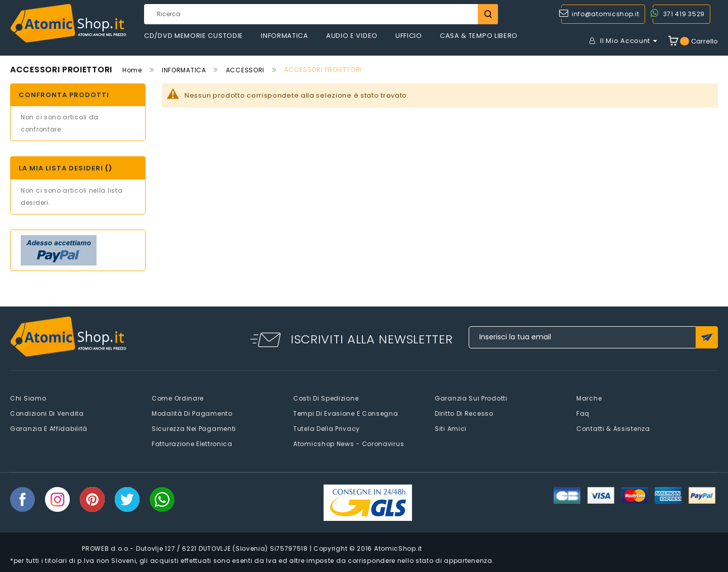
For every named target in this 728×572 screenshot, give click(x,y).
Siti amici (451, 429)
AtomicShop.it (398, 548)
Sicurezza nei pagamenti (194, 429)
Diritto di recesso (464, 413)
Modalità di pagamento (192, 413)
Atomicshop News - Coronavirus (349, 444)
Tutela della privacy (327, 429)
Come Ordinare (178, 398)
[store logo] (68, 24)
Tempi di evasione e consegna (346, 413)
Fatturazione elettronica (192, 444)
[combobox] (321, 14)
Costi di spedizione (326, 398)
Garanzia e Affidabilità (49, 429)
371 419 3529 (684, 14)
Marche (589, 398)
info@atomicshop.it (606, 14)
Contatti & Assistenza (613, 429)
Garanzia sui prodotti (471, 398)
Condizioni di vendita (47, 413)
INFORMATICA (184, 70)
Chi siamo (28, 398)
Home (132, 70)
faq (583, 413)
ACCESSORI (245, 70)
